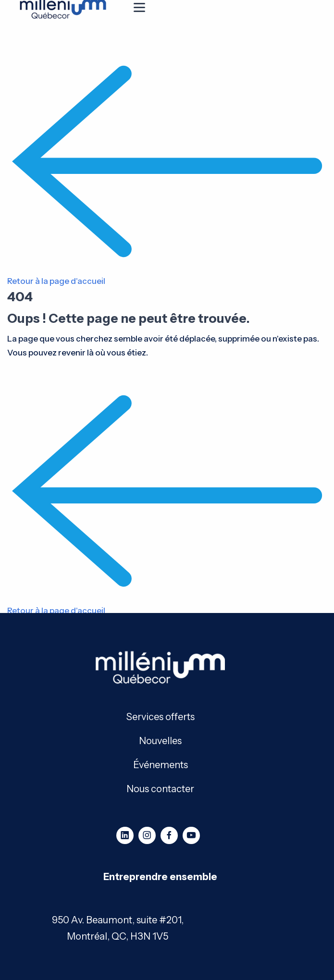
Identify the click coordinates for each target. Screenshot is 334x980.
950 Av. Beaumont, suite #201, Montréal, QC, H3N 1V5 (118, 928)
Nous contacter (160, 788)
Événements (161, 764)
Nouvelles (160, 740)
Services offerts (161, 716)
